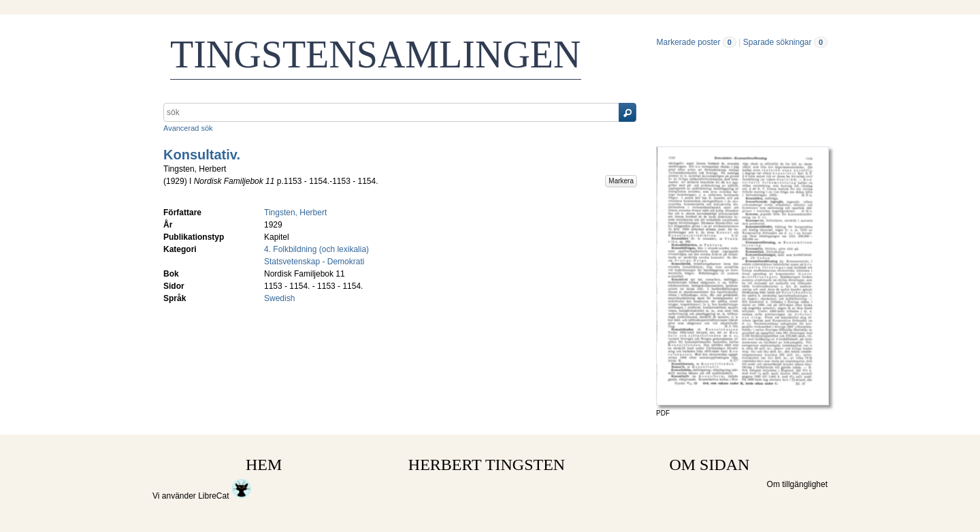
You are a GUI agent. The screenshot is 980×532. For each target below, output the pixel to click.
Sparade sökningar (778, 42)
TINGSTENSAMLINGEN (376, 54)
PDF (663, 413)
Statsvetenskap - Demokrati (314, 262)
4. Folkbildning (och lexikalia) (316, 249)
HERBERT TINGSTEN (487, 465)
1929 (175, 181)
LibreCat (225, 496)
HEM (264, 465)
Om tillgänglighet (797, 484)
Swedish (279, 298)
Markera (621, 181)
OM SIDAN (709, 465)
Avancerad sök (188, 128)
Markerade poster (688, 42)
